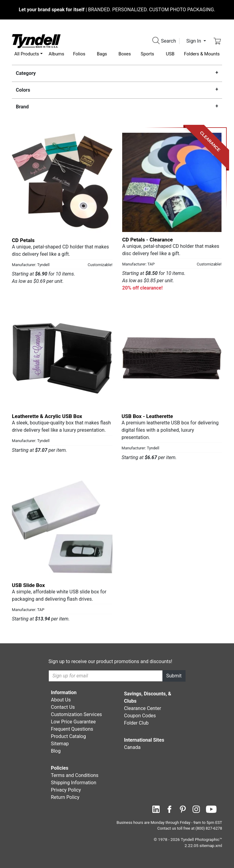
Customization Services (76, 714)
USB (170, 54)
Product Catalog (68, 736)
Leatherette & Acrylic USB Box (47, 416)
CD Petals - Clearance (147, 240)
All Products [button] (27, 54)
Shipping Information (74, 783)
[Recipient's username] (106, 676)
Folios (79, 54)
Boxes (125, 54)
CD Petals (23, 240)
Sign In (194, 41)
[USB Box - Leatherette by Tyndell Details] (172, 358)
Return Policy (65, 797)
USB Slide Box (28, 585)
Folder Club (136, 723)
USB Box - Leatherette (147, 416)
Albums (57, 54)
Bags (102, 54)
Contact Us (63, 707)
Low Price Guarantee (73, 722)
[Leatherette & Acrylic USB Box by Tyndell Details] (62, 358)
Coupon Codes (140, 716)
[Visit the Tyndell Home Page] (36, 41)
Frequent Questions (72, 729)
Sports (147, 54)
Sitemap (60, 744)
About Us (61, 700)
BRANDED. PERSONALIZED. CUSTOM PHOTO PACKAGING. (117, 10)
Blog (56, 751)
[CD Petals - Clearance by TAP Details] (172, 182)
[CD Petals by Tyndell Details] (62, 182)
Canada (132, 747)
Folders (202, 54)
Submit (174, 676)
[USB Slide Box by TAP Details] (62, 527)
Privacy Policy (66, 790)
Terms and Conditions (75, 775)
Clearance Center (143, 708)
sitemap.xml (211, 845)
